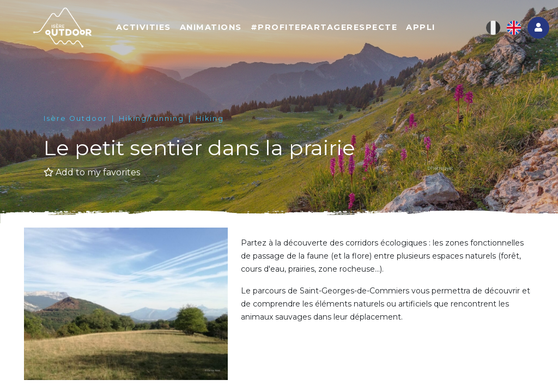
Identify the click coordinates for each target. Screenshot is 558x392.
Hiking (210, 118)
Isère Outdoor (75, 118)
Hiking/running (151, 118)
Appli (421, 27)
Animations (211, 27)
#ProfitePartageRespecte (324, 27)
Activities (144, 27)
